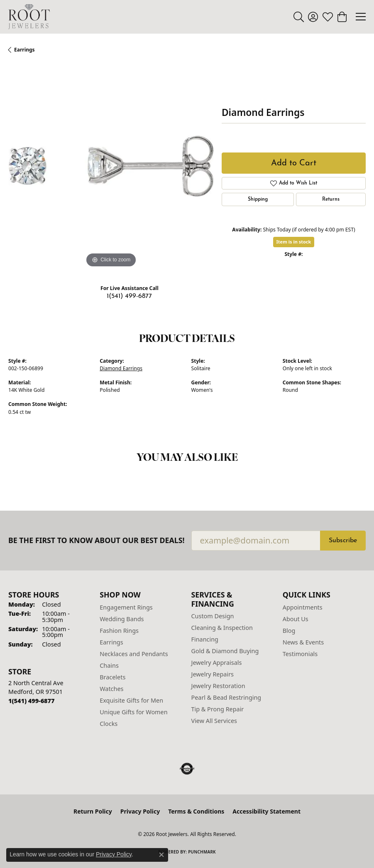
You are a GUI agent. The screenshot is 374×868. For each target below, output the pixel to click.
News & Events (303, 642)
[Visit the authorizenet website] (187, 769)
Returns (331, 199)
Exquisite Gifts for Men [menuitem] (131, 700)
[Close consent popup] (161, 855)
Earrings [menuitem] (111, 642)
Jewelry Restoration (218, 686)
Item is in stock (294, 242)
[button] (299, 17)
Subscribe (343, 541)
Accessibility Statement (266, 811)
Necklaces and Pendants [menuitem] (134, 654)
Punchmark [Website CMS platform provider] (202, 852)
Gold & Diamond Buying (225, 651)
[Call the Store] (31, 701)
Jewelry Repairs (213, 674)
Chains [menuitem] (109, 665)
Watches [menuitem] (111, 689)
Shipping (258, 199)
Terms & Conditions (196, 811)
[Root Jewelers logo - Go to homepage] (29, 17)
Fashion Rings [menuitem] (119, 631)
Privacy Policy (140, 811)
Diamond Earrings (121, 368)
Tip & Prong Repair (218, 709)
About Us (296, 619)
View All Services (214, 721)
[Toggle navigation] (361, 17)
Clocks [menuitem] (109, 724)
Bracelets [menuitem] (112, 677)
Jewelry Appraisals (217, 663)
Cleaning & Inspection (222, 628)
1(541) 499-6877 (129, 296)
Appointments (303, 607)
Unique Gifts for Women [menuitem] (133, 712)
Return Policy (93, 811)
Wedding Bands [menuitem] (122, 619)
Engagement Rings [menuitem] (126, 607)
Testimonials (300, 654)
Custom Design (213, 616)
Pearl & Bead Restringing (226, 697)
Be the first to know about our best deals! (97, 540)
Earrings (24, 50)
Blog (289, 631)
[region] (111, 167)
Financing (205, 639)
